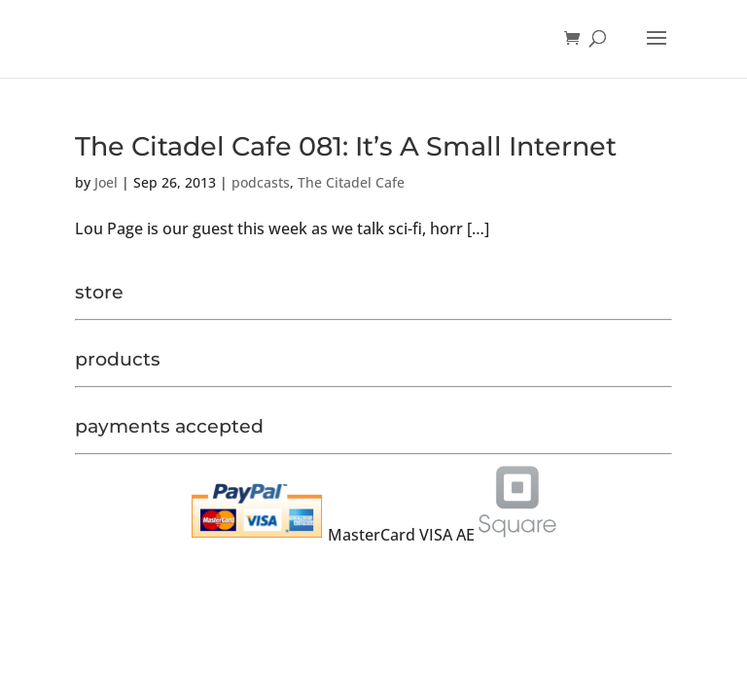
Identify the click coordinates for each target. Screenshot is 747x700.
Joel (106, 182)
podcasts (261, 182)
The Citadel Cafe (351, 182)
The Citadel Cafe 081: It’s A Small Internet (346, 146)
